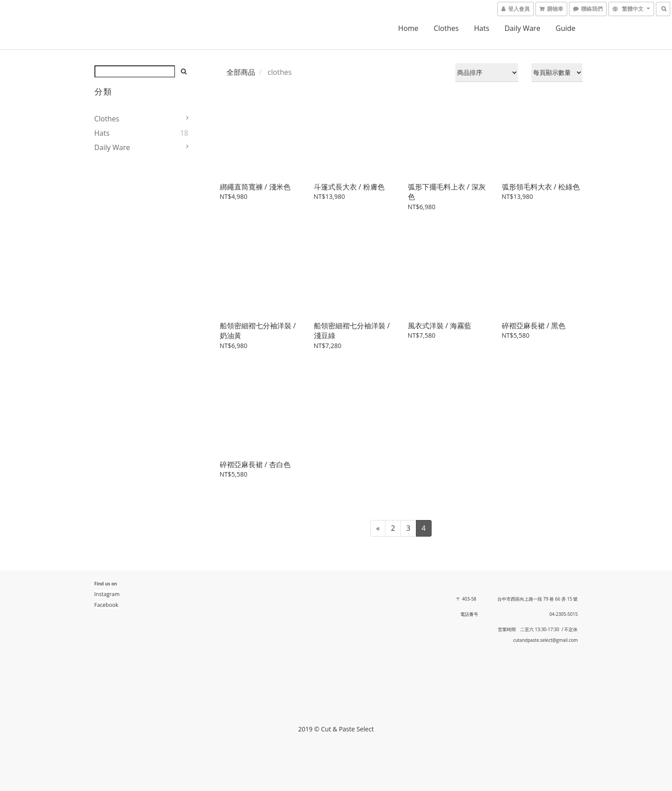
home (408, 28)
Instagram (107, 594)
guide (565, 28)
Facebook (106, 605)
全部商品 (241, 72)
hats (482, 28)
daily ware (522, 28)
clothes (446, 28)
